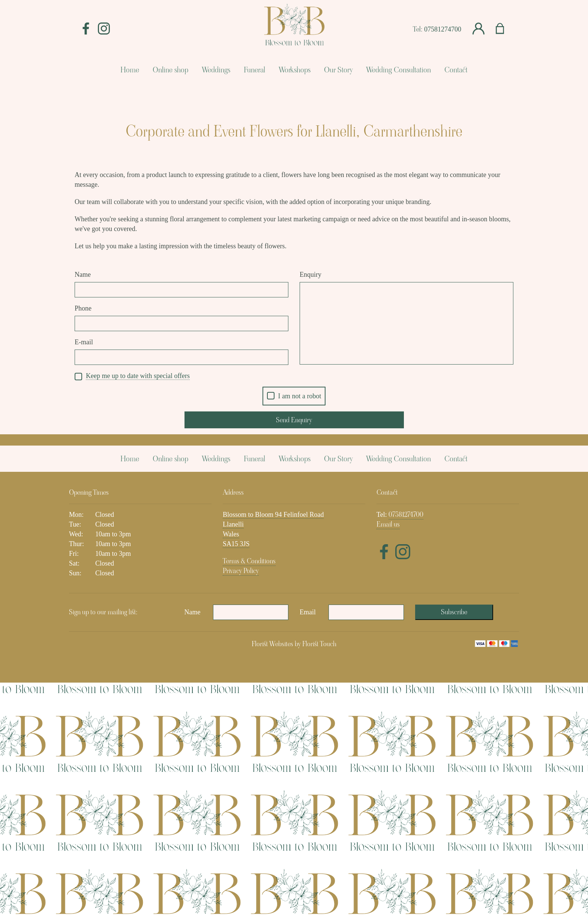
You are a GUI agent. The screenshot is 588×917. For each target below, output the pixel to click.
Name (83, 275)
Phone (83, 308)
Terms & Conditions (249, 795)
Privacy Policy (241, 805)
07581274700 (443, 29)
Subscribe (454, 846)
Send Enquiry (294, 420)
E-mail (84, 342)
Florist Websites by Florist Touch (294, 878)
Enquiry (310, 275)
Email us (388, 759)
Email (308, 846)
